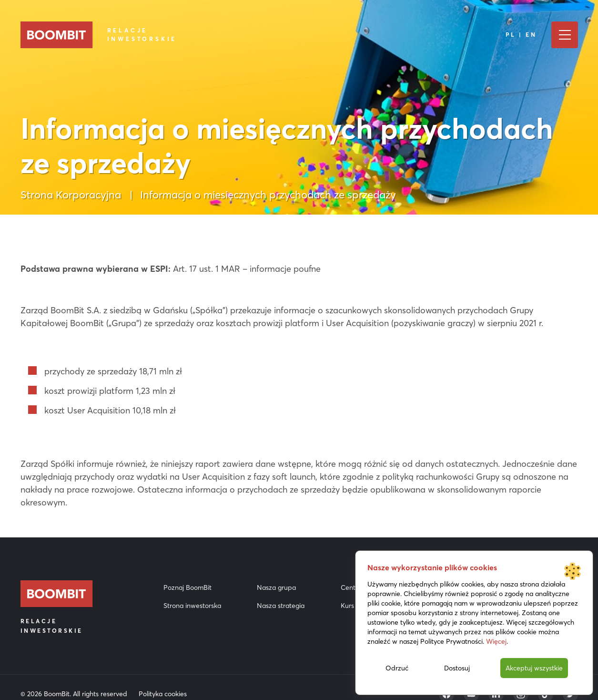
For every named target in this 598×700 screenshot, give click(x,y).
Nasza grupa (276, 587)
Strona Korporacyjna (71, 195)
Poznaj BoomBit (188, 587)
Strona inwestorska (192, 606)
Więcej (496, 641)
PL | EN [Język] (521, 35)
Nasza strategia (281, 606)
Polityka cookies (163, 694)
